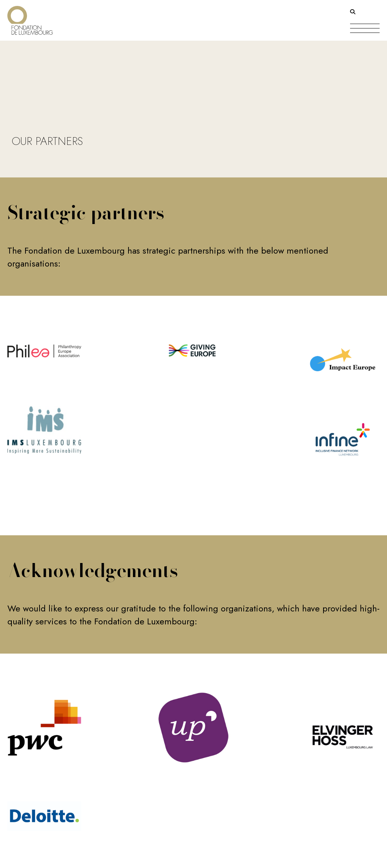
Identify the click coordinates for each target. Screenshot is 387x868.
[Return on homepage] (30, 18)
